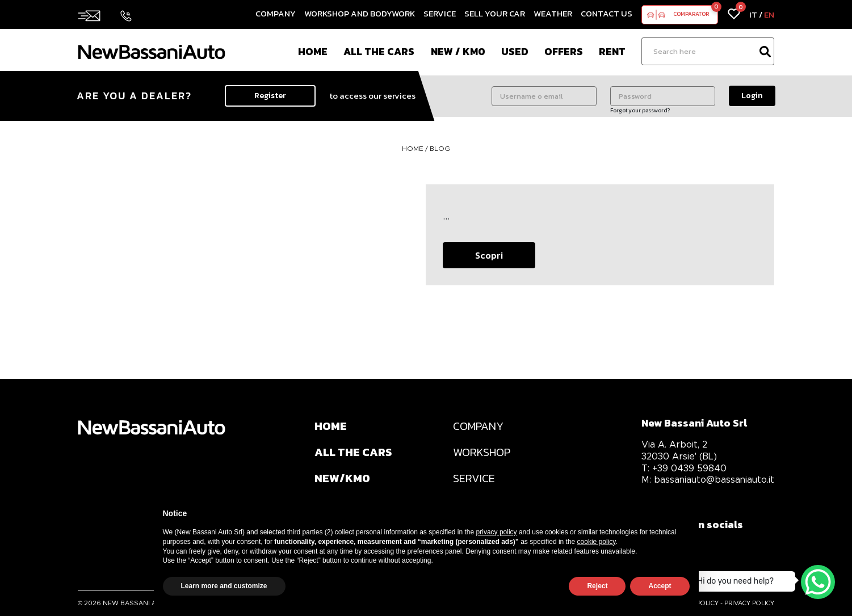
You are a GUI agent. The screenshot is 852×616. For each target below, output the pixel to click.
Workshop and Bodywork (360, 13)
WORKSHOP (482, 452)
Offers (564, 51)
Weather (553, 13)
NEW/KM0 (342, 478)
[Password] (663, 96)
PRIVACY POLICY (749, 603)
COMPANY (478, 426)
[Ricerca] (699, 51)
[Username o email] (544, 96)
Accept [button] (660, 586)
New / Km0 (458, 51)
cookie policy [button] (597, 542)
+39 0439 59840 (684, 468)
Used (515, 51)
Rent (612, 51)
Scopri (489, 255)
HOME (414, 148)
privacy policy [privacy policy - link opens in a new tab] (497, 532)
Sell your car (495, 13)
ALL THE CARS (353, 452)
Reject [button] (597, 586)
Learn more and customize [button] (224, 586)
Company (276, 13)
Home (313, 51)
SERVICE (474, 478)
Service (440, 13)
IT (753, 14)
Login (752, 96)
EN (769, 14)
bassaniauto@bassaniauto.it (708, 480)
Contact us (607, 13)
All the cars (379, 51)
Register (270, 96)
